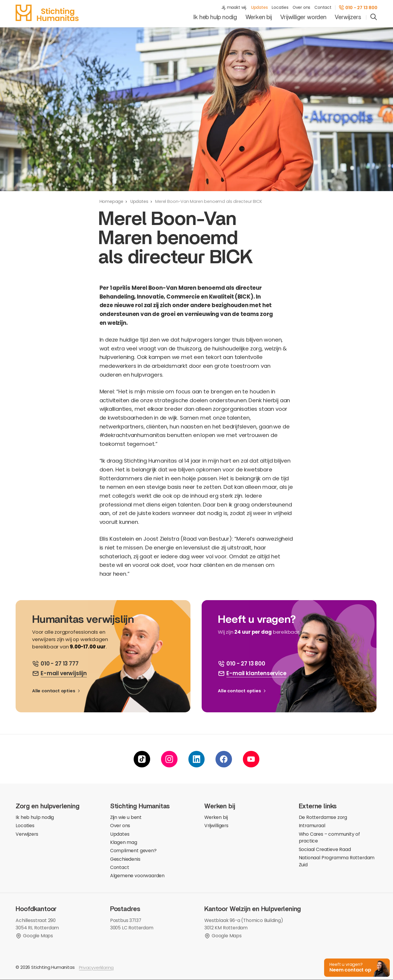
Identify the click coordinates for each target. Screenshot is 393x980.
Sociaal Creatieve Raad (325, 850)
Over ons (302, 8)
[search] (374, 18)
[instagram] (169, 759)
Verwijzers (348, 17)
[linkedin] (197, 759)
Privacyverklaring (96, 968)
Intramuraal (312, 826)
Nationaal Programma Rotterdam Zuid (337, 861)
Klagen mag (124, 843)
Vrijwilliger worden (303, 17)
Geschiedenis (125, 859)
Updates (259, 8)
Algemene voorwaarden (137, 876)
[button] (355, 967)
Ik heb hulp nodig (215, 17)
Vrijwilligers (216, 826)
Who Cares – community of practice (330, 838)
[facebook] (224, 759)
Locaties (280, 8)
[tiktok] (142, 759)
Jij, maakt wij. (234, 8)
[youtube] (251, 759)
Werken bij (259, 17)
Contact (323, 8)
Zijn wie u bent (126, 818)
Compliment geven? (133, 851)
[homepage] (47, 13)
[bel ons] (55, 664)
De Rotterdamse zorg (323, 818)
